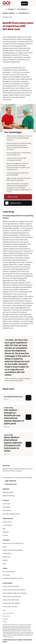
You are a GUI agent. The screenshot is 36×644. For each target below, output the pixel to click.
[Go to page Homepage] (4, 9)
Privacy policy (6, 616)
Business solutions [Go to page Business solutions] (9, 13)
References (6, 557)
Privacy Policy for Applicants (12, 596)
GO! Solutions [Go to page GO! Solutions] (22, 9)
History (5, 547)
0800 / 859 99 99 (9, 481)
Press (4, 564)
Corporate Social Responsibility (13, 550)
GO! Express (6, 507)
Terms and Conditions (8, 613)
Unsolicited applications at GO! (13, 578)
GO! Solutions (7, 510)
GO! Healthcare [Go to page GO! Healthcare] (23, 13)
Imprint (4, 610)
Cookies (5, 622)
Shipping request (13, 203)
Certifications (7, 553)
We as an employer (9, 572)
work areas (6, 575)
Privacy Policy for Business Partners (14, 590)
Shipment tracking (9, 496)
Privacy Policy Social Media (11, 603)
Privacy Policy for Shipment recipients (15, 593)
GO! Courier (6, 504)
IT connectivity (7, 525)
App (4, 529)
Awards (5, 560)
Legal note (5, 619)
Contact (5, 535)
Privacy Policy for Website (11, 586)
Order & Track (7, 522)
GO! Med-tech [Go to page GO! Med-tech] (7, 17)
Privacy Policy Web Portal (11, 600)
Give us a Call (11, 197)
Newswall (6, 532)
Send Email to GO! (10, 484)
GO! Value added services (11, 514)
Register (24, 3)
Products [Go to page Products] (11, 9)
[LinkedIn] (4, 474)
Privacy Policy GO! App (10, 607)
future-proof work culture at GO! (13, 543)
